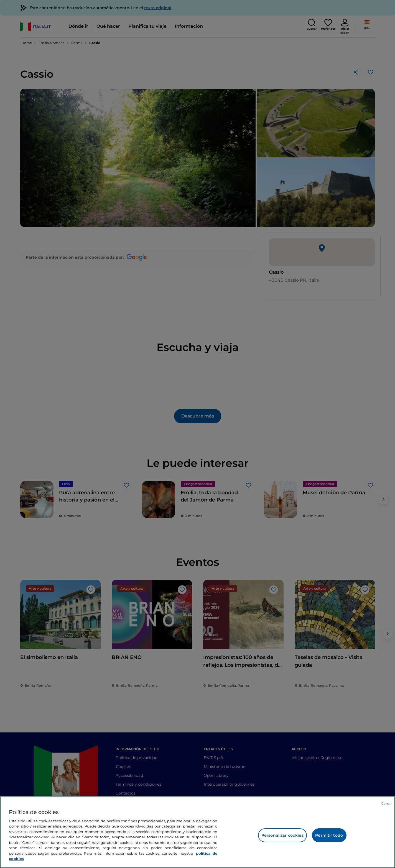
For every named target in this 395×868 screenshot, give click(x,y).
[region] (197, 832)
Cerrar (386, 803)
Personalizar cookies (282, 835)
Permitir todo (329, 835)
